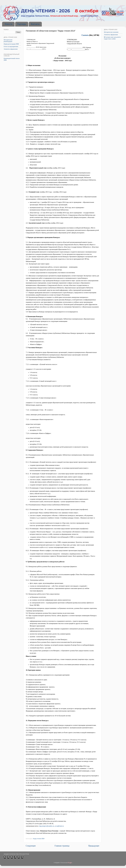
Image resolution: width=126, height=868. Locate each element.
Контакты (35, 24)
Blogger (70, 863)
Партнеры (22, 24)
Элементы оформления (11, 49)
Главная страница (62, 846)
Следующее (31, 846)
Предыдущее (94, 846)
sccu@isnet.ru (59, 826)
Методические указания (111, 32)
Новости (9, 24)
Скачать (85, 35)
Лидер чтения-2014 (39, 839)
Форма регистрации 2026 (11, 44)
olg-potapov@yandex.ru (47, 826)
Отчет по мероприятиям (11, 47)
